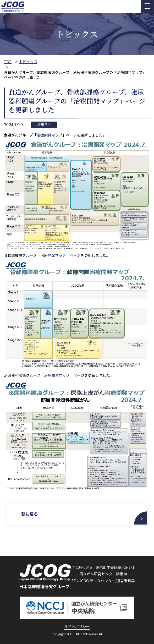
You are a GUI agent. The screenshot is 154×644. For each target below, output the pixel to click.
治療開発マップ (49, 135)
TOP (8, 62)
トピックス (28, 62)
